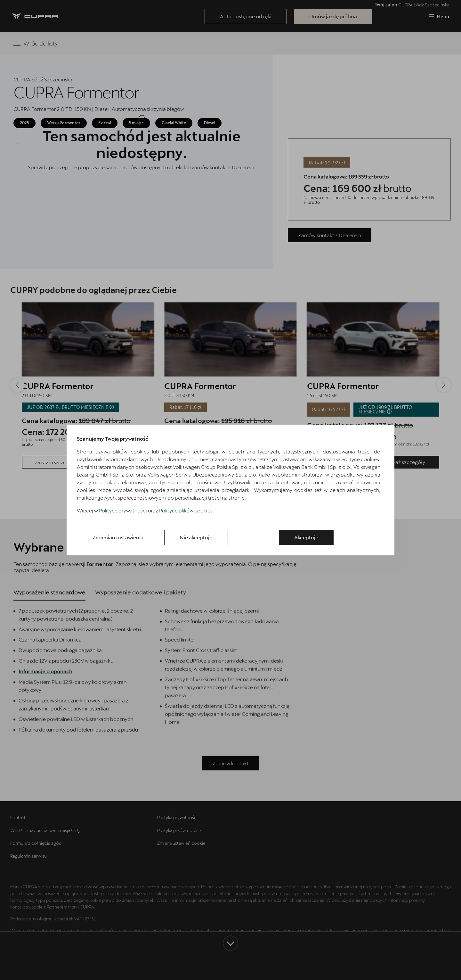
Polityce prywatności (123, 510)
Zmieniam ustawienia (118, 537)
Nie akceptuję (196, 537)
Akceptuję (306, 537)
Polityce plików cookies (186, 510)
